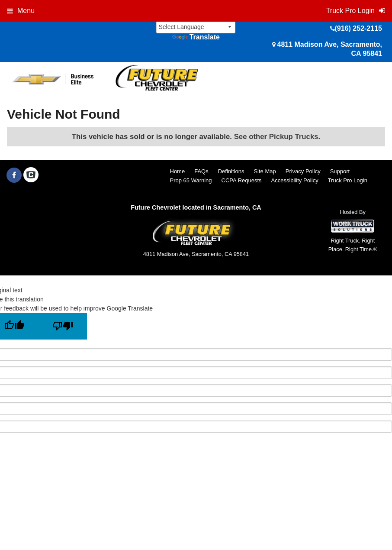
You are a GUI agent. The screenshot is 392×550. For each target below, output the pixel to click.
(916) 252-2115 (358, 28)
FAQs (201, 171)
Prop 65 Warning (191, 180)
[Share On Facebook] (14, 175)
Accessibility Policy (295, 180)
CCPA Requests (242, 180)
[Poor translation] (63, 326)
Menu (21, 11)
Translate (196, 37)
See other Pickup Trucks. (277, 137)
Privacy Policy (303, 171)
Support (340, 171)
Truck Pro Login (348, 180)
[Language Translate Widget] (196, 27)
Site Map (265, 171)
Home (178, 171)
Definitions (231, 171)
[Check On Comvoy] (31, 175)
